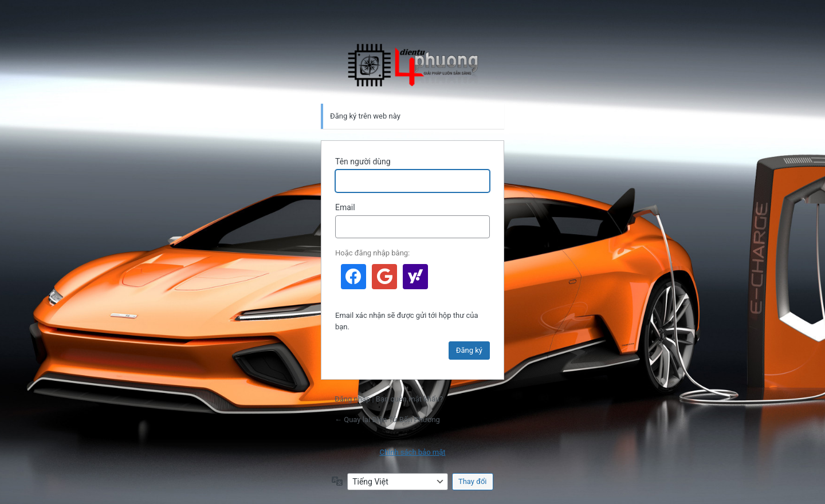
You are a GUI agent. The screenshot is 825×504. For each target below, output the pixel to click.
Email (345, 207)
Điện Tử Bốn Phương (412, 65)
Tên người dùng (363, 162)
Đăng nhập (352, 399)
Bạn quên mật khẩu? (410, 399)
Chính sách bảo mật (412, 452)
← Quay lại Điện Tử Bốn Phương (387, 420)
